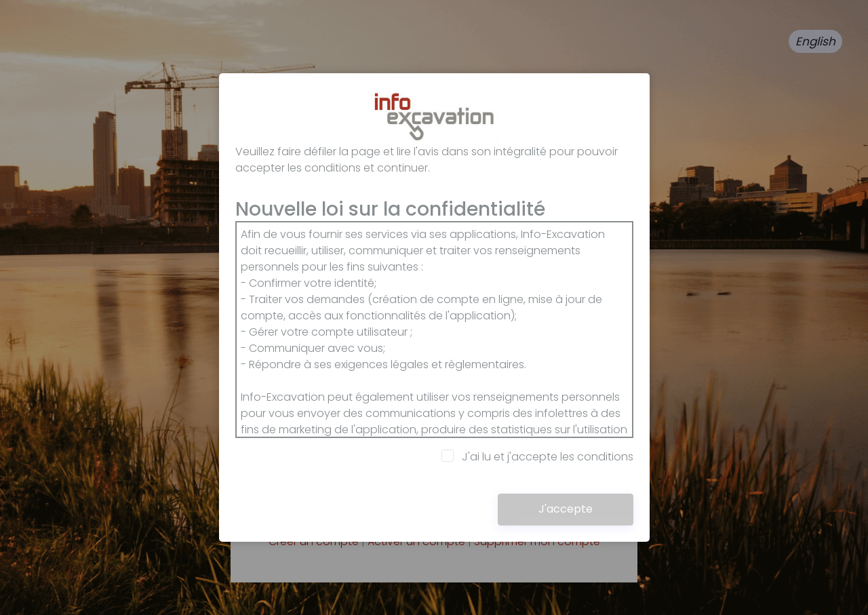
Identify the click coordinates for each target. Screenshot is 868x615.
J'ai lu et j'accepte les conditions (537, 457)
